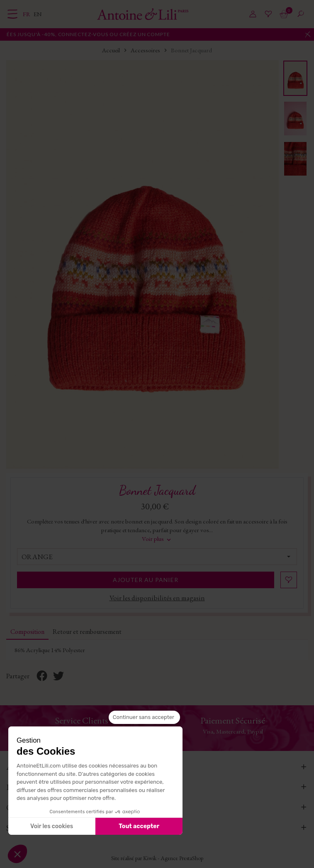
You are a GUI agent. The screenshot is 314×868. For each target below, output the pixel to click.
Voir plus (157, 539)
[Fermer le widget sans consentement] (144, 717)
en (38, 14)
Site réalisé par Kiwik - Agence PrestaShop (157, 858)
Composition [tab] (27, 632)
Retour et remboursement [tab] (87, 632)
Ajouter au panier (146, 580)
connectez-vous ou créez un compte (138, 34)
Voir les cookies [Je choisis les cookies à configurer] (52, 826)
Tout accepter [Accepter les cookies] (139, 826)
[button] (17, 854)
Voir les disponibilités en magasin (157, 598)
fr (27, 14)
